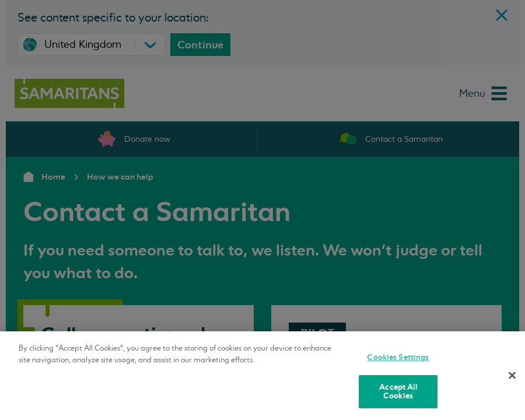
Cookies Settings (398, 357)
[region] (262, 376)
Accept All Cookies (398, 392)
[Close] (512, 376)
